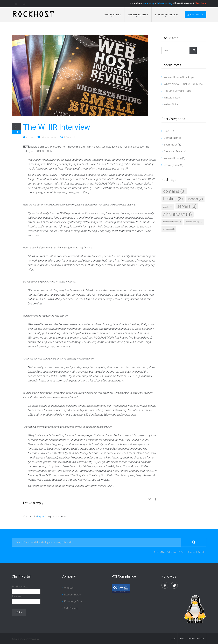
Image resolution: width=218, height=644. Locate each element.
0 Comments (70, 137)
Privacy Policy (196, 639)
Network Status (72, 595)
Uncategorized (172, 165)
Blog (152, 3)
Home (146, 3)
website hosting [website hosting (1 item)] (194, 222)
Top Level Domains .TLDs (178, 91)
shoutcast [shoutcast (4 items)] (178, 214)
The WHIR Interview (57, 127)
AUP (173, 639)
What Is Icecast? (173, 98)
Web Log (69, 588)
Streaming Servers (166, 15)
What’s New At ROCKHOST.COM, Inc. (184, 84)
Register (191, 552)
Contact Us (196, 15)
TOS (182, 639)
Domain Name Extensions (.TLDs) (169, 552)
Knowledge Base (73, 601)
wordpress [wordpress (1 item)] (169, 229)
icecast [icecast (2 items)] (195, 199)
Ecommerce (171, 145)
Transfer (202, 552)
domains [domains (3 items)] (174, 191)
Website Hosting (164, 3)
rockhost (30, 137)
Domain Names (112, 15)
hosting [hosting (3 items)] (173, 199)
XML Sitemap (71, 608)
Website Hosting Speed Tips (179, 77)
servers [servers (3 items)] (187, 206)
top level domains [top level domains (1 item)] (172, 222)
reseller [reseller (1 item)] (168, 207)
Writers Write (171, 104)
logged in (42, 517)
